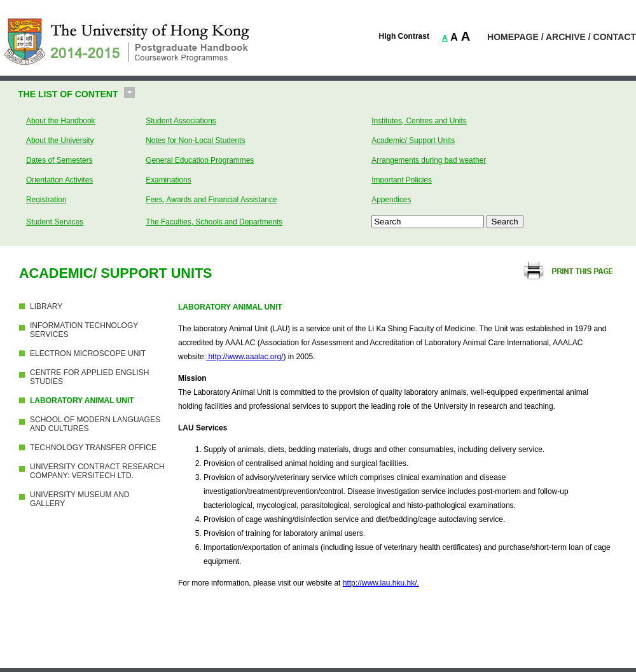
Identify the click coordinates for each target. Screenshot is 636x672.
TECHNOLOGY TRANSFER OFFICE (93, 448)
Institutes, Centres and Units (419, 121)
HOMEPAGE (513, 37)
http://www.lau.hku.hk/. (381, 583)
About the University (60, 141)
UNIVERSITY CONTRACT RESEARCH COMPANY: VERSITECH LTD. (97, 471)
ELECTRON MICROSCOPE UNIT (88, 353)
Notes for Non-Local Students (195, 141)
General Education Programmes (200, 160)
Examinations (168, 180)
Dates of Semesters (59, 160)
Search (505, 222)
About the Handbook (61, 121)
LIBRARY (46, 306)
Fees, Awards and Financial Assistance (211, 200)
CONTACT (615, 37)
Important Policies (402, 180)
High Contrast (404, 36)
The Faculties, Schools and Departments (214, 222)
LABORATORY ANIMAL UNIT (82, 401)
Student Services (55, 222)
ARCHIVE (566, 37)
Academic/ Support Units (413, 141)
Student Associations (181, 121)
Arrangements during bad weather (429, 160)
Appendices (391, 200)
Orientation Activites (59, 180)
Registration (46, 200)
